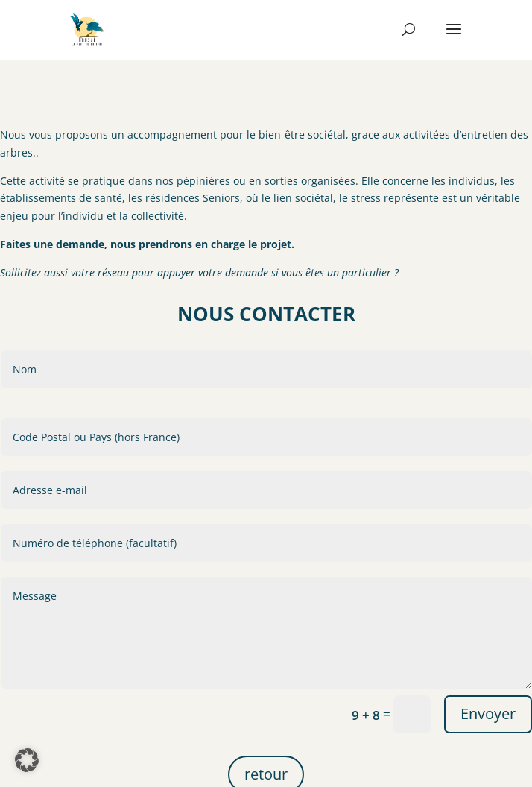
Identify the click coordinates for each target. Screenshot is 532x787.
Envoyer (488, 732)
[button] (27, 760)
